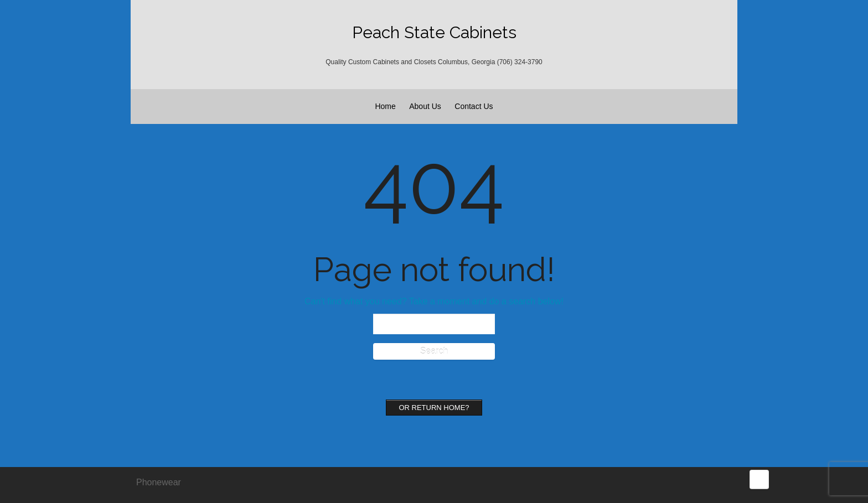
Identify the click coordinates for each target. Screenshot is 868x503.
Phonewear (159, 482)
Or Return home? (434, 408)
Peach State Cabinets (434, 32)
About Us (425, 106)
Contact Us (474, 106)
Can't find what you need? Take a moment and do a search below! (434, 301)
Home (385, 106)
